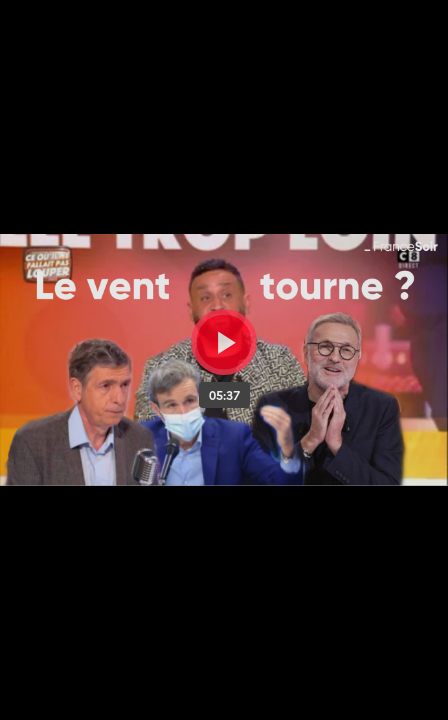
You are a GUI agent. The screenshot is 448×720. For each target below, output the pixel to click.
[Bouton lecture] (224, 342)
